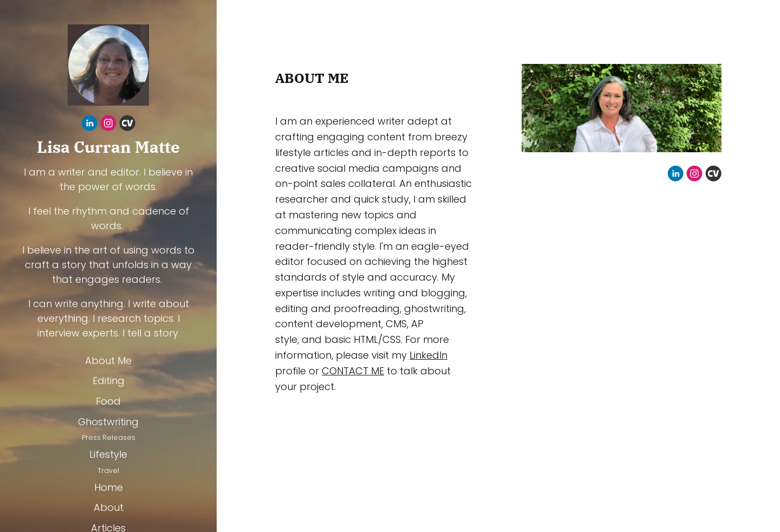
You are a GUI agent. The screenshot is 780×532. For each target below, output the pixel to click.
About (109, 507)
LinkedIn (428, 355)
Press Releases (109, 437)
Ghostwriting (108, 422)
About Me (108, 361)
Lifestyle (108, 454)
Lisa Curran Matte (108, 147)
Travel (108, 471)
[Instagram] (108, 125)
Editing (109, 381)
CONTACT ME (353, 371)
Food (108, 401)
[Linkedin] (89, 125)
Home (109, 487)
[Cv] (127, 125)
